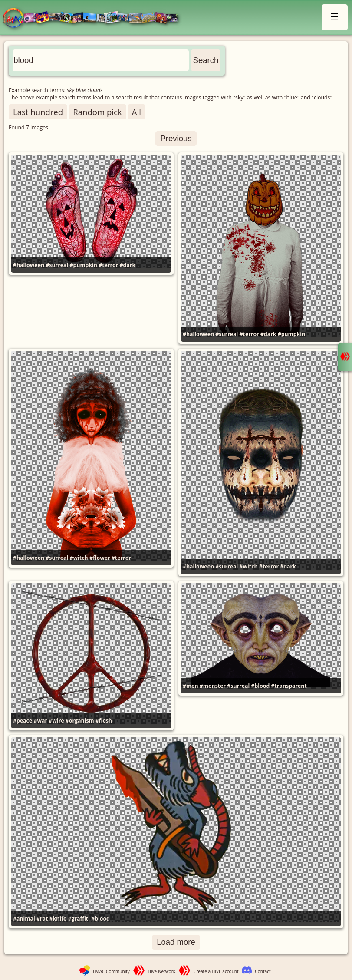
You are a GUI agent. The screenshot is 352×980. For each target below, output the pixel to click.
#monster (213, 686)
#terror (108, 265)
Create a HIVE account (216, 971)
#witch (79, 558)
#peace (23, 721)
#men (191, 686)
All (137, 112)
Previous (176, 138)
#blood (261, 686)
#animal (24, 919)
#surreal (57, 265)
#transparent (289, 686)
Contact (263, 971)
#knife (58, 919)
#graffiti (79, 919)
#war (40, 721)
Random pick (97, 112)
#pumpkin (84, 265)
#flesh (104, 721)
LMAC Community (111, 971)
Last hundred (38, 112)
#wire (56, 721)
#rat (42, 919)
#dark (128, 265)
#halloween (29, 265)
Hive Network (162, 971)
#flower (100, 558)
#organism (80, 721)
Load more (176, 942)
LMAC (94, 18)
